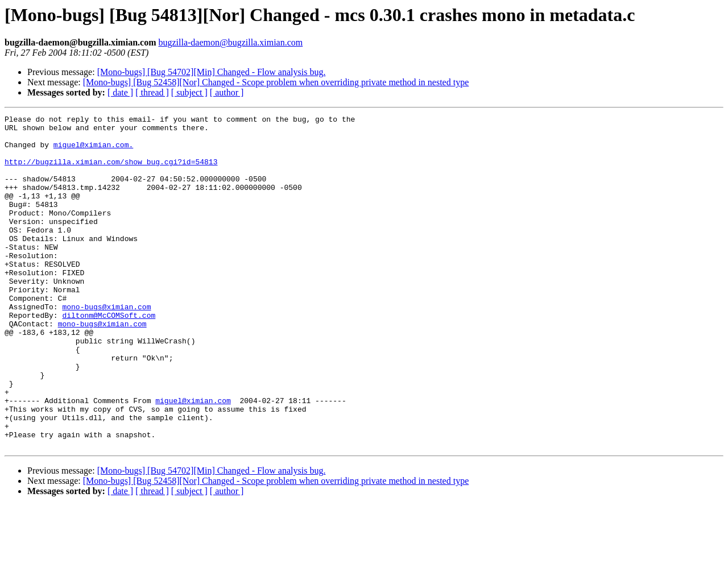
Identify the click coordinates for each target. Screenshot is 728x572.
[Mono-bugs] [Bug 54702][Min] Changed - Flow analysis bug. (212, 72)
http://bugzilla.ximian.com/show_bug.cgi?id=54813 (111, 172)
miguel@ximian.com (193, 458)
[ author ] (227, 92)
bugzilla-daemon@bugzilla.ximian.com (230, 42)
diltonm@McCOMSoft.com (109, 356)
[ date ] (120, 92)
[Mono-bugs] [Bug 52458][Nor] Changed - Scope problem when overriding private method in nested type (276, 82)
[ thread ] (152, 92)
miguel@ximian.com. (93, 151)
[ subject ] (189, 92)
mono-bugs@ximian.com (106, 346)
